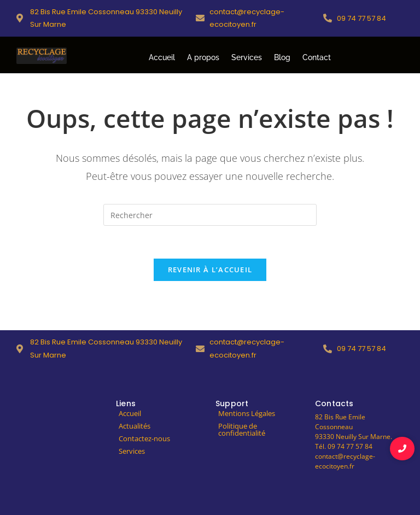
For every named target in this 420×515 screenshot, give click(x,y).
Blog (282, 57)
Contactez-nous (144, 438)
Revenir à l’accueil (210, 270)
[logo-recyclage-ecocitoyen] (42, 56)
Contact (317, 57)
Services (247, 57)
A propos (203, 57)
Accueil (162, 57)
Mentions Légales (247, 413)
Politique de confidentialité (242, 429)
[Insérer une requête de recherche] (210, 215)
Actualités (135, 426)
